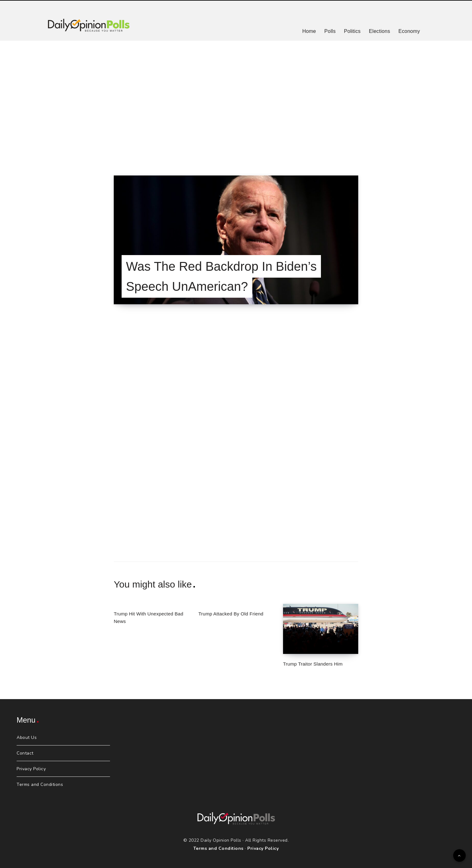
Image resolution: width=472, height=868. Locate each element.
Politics (352, 31)
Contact (25, 753)
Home (309, 31)
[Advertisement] (236, 100)
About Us (27, 737)
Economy (409, 31)
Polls (330, 31)
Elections (380, 31)
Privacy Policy (31, 769)
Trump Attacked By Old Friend (231, 614)
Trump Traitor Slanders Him (313, 664)
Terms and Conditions (40, 784)
